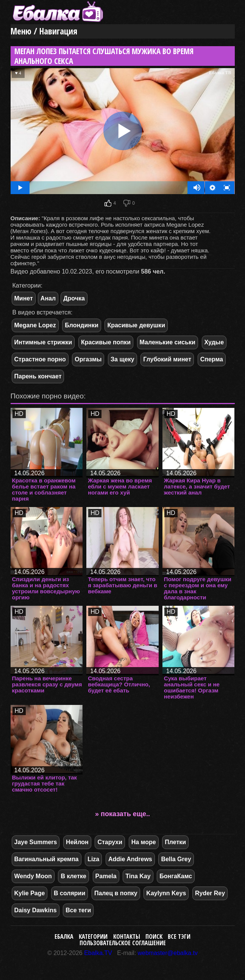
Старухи (110, 842)
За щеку (122, 359)
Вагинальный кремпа (47, 859)
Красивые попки (106, 342)
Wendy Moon (33, 876)
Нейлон (77, 842)
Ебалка (64, 936)
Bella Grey (176, 859)
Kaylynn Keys (166, 893)
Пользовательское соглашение (123, 943)
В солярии (69, 893)
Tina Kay (138, 876)
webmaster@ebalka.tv (168, 953)
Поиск (154, 936)
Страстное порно (40, 359)
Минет (24, 298)
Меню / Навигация (44, 31)
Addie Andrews (130, 859)
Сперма (212, 359)
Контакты (127, 936)
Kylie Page (30, 893)
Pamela (106, 876)
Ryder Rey (210, 893)
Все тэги (179, 936)
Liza (93, 859)
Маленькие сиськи (168, 342)
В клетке (73, 876)
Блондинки (81, 325)
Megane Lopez (35, 325)
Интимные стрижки (43, 342)
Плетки (175, 842)
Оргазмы (88, 359)
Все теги (78, 910)
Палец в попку (116, 893)
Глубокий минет (167, 359)
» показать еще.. (122, 814)
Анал (48, 298)
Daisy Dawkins (36, 910)
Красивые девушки (136, 325)
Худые (214, 342)
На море (144, 842)
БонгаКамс (176, 876)
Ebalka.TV (98, 953)
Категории (93, 936)
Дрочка (74, 298)
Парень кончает (38, 376)
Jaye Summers (36, 842)
